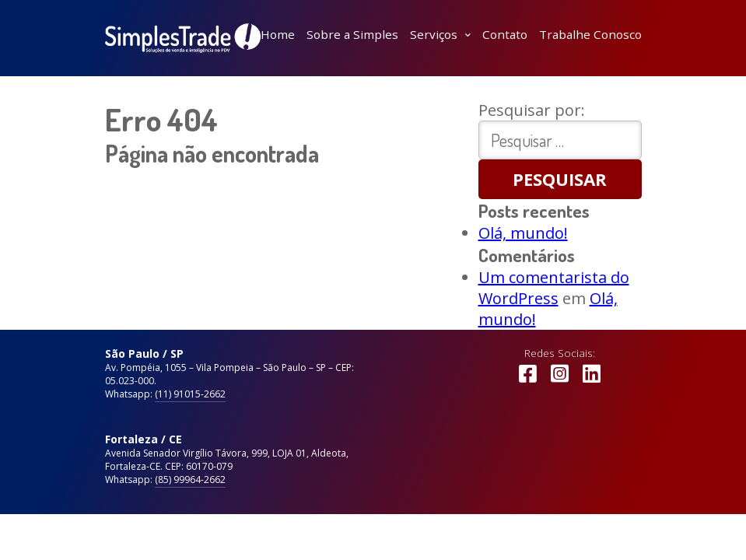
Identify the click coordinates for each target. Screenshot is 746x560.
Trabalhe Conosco (590, 34)
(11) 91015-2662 (190, 394)
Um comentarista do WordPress (554, 288)
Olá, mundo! (523, 233)
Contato (505, 34)
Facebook (528, 381)
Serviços (434, 34)
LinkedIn (592, 381)
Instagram (560, 381)
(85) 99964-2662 (190, 479)
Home (278, 34)
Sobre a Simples (352, 34)
